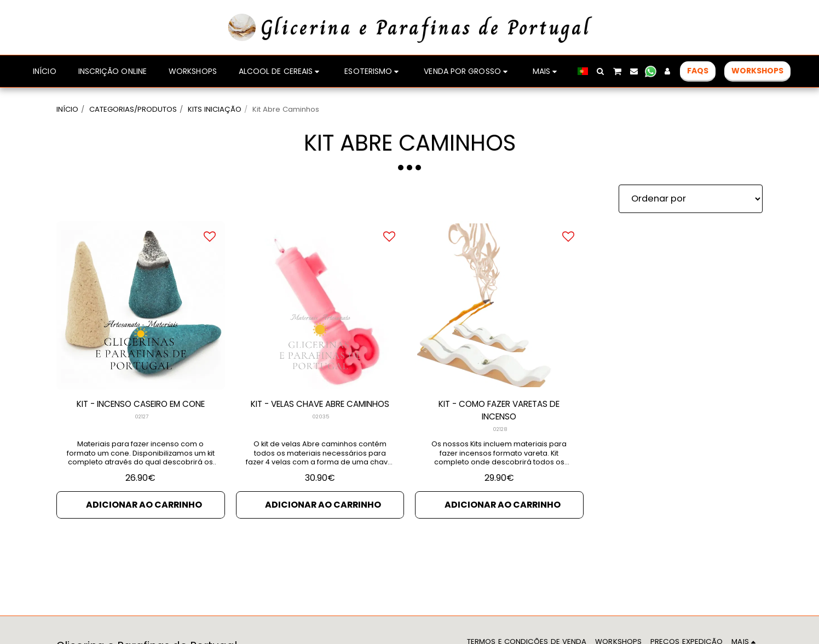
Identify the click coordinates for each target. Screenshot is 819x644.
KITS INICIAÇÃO (215, 109)
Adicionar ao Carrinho (144, 507)
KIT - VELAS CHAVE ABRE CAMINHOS (320, 411)
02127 (142, 418)
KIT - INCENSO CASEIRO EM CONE (141, 404)
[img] (141, 306)
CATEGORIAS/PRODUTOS (133, 109)
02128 (500, 431)
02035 (321, 431)
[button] (601, 71)
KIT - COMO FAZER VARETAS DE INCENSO (499, 411)
